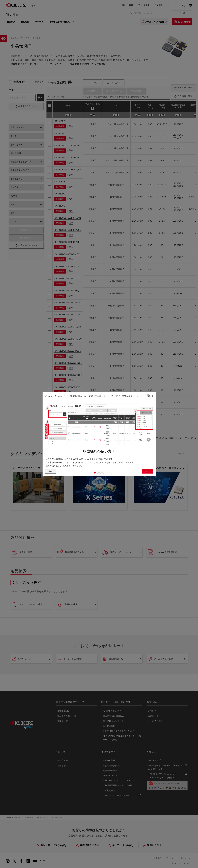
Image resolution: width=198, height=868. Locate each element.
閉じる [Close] (149, 395)
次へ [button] (148, 472)
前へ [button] (51, 472)
